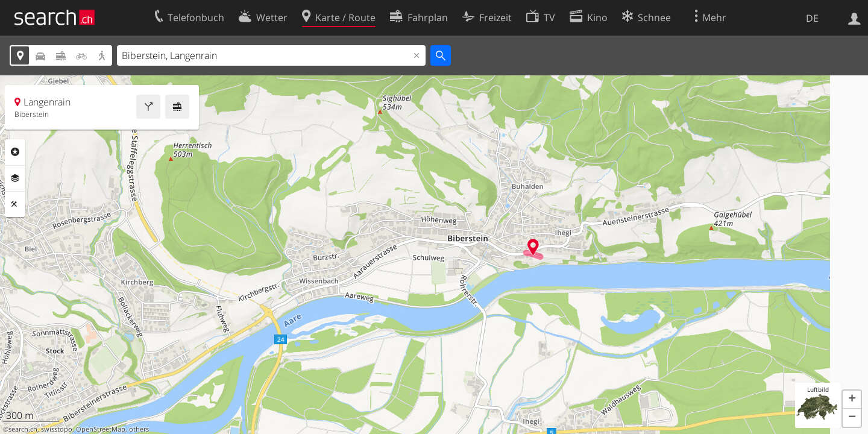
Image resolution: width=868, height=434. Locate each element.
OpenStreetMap (101, 429)
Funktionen (15, 204)
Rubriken (15, 152)
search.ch (23, 429)
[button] (852, 400)
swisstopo (57, 429)
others (139, 429)
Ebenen (15, 178)
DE (812, 18)
